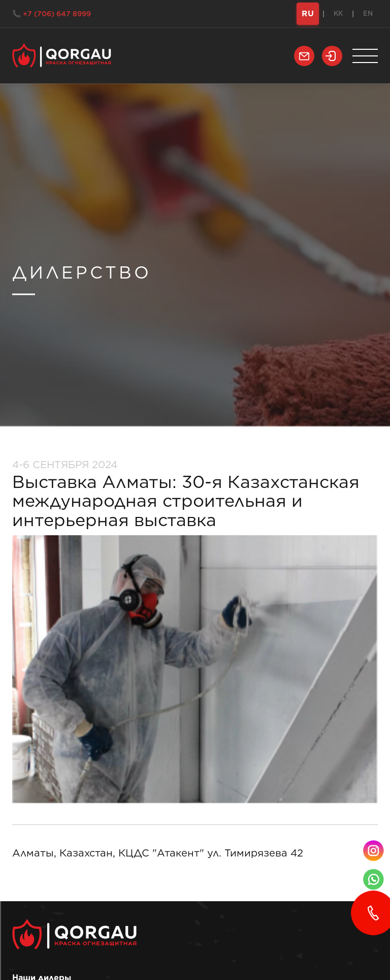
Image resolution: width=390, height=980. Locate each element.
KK (338, 13)
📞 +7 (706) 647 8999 (52, 14)
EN (368, 13)
